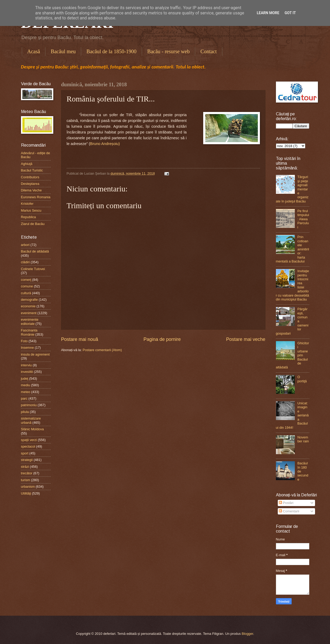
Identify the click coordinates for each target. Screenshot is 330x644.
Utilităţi (26, 493)
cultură (26, 293)
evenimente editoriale (30, 321)
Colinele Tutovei (33, 269)
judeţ (25, 379)
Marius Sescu (31, 210)
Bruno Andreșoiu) (105, 144)
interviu (27, 365)
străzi (25, 467)
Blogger (248, 634)
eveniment (29, 313)
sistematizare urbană (31, 420)
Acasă (34, 51)
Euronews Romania (36, 197)
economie (28, 306)
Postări (286, 503)
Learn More (268, 13)
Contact (208, 51)
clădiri (25, 262)
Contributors (30, 177)
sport (25, 453)
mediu (26, 385)
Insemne (27, 348)
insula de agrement (35, 354)
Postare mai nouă (80, 339)
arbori (25, 245)
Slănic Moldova (32, 429)
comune (27, 286)
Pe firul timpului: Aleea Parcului (303, 219)
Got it (290, 13)
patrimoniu (29, 405)
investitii (27, 372)
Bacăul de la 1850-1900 (111, 51)
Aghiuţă (27, 164)
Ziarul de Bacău (33, 224)
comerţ (26, 280)
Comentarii (289, 511)
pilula (25, 412)
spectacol (28, 446)
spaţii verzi (29, 440)
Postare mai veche (246, 339)
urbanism (28, 487)
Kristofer (27, 204)
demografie (29, 300)
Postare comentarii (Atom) (102, 350)
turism (26, 480)
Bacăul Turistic (32, 170)
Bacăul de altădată (35, 251)
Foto (24, 341)
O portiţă (302, 379)
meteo (26, 392)
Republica (28, 217)
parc (24, 398)
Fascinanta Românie (29, 332)
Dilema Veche (31, 190)
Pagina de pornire (162, 339)
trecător (27, 473)
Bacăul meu (63, 51)
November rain (303, 439)
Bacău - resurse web (169, 51)
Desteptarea (30, 184)
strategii (27, 460)
